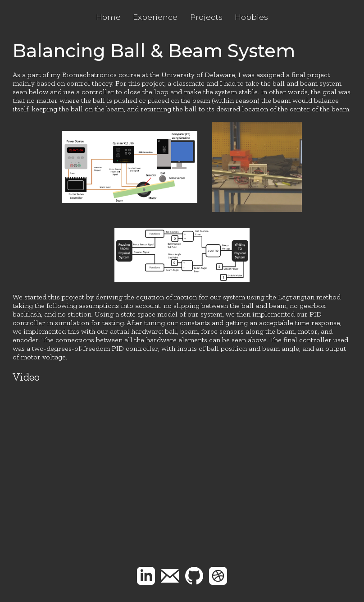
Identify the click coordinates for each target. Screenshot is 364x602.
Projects (206, 17)
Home (108, 17)
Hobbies (251, 17)
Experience (155, 17)
